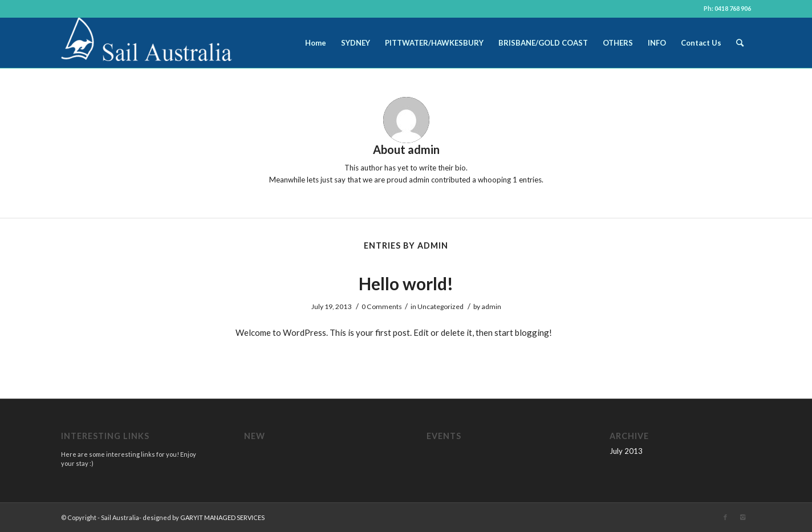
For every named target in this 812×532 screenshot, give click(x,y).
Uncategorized (440, 306)
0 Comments (382, 306)
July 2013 (626, 451)
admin (491, 306)
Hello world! (406, 283)
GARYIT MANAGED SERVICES (222, 517)
